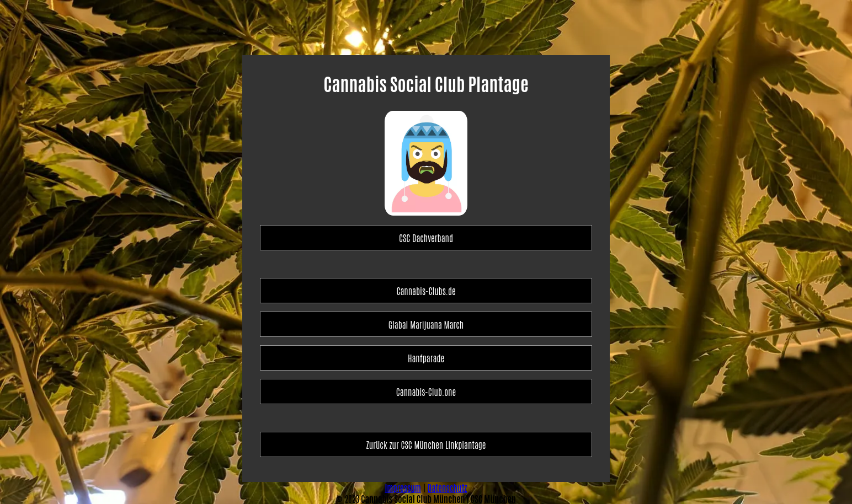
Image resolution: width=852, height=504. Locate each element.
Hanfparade (426, 358)
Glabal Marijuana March (426, 324)
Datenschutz (448, 487)
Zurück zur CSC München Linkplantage (426, 444)
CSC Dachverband (426, 238)
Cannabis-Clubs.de (426, 291)
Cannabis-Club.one (426, 392)
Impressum (403, 487)
